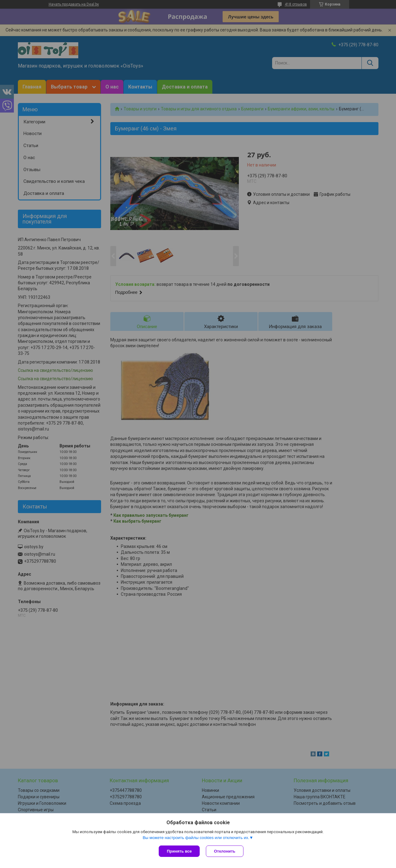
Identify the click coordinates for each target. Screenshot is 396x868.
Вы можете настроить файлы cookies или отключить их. (196, 838)
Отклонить (225, 851)
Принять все (179, 851)
